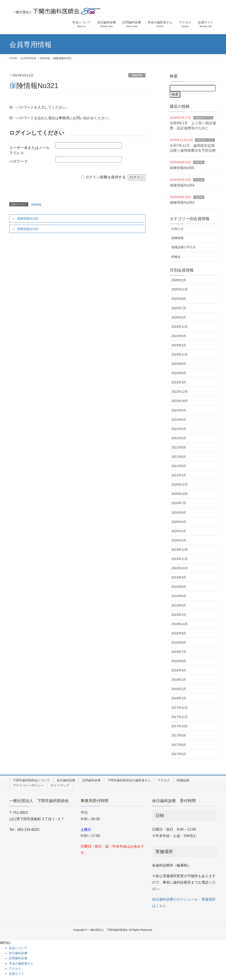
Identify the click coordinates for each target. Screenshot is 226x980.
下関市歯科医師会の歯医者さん (129, 780)
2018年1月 (179, 698)
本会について (18, 948)
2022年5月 (179, 429)
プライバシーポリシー (28, 785)
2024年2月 (179, 345)
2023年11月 (180, 354)
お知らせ (177, 229)
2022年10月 (180, 401)
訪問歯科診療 (91, 780)
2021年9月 (179, 447)
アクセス (164, 780)
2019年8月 (179, 587)
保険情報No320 (28, 219)
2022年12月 (180, 392)
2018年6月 (179, 661)
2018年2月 (179, 689)
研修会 (176, 257)
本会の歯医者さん (21, 963)
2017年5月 (179, 754)
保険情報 (137, 75)
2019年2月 (179, 615)
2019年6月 (179, 596)
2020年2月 (179, 540)
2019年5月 (179, 605)
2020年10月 (180, 494)
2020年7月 (179, 503)
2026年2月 (179, 280)
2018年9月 (179, 633)
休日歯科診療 (66, 780)
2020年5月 (179, 513)
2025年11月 (180, 289)
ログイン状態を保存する (106, 177)
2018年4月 (179, 670)
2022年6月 (179, 420)
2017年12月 (180, 708)
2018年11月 (180, 624)
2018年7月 (179, 652)
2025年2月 (179, 317)
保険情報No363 (182, 203)
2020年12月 (180, 484)
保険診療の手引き (203, 118)
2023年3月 (179, 382)
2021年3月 (179, 475)
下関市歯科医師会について (31, 780)
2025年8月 (179, 299)
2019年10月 (180, 568)
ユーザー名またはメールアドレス (29, 149)
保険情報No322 (28, 229)
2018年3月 (179, 680)
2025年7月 (179, 308)
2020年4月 (179, 522)
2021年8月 (179, 457)
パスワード (18, 161)
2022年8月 (179, 410)
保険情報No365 (182, 168)
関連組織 (183, 780)
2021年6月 (179, 466)
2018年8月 (179, 643)
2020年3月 (179, 531)
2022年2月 (179, 438)
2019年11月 (180, 559)
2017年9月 (179, 735)
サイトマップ (60, 785)
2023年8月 (179, 364)
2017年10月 (180, 726)
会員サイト (17, 974)
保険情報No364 (182, 185)
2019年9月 (179, 577)
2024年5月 (179, 336)
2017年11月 (180, 717)
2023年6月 (179, 373)
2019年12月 (180, 550)
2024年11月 (180, 327)
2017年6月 (179, 745)
